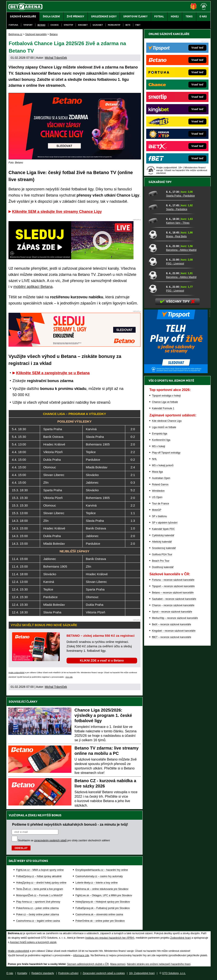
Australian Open (161, 478)
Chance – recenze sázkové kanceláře (173, 605)
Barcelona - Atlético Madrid (181, 250)
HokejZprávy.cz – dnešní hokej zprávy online (41, 883)
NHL (154, 459)
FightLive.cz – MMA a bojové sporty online (40, 870)
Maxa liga (157, 472)
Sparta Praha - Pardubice (180, 196)
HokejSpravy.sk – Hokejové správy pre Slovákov (103, 902)
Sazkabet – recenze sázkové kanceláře (174, 599)
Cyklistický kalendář (163, 535)
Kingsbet (83, 25)
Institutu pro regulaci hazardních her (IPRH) (110, 938)
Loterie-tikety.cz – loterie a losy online (97, 883)
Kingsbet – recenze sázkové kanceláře (174, 631)
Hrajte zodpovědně (17, 673)
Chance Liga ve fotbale (165, 402)
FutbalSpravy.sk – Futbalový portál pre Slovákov (103, 908)
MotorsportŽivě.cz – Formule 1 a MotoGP (39, 895)
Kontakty (22, 973)
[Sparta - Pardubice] (156, 207)
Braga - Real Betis (176, 236)
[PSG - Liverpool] (156, 261)
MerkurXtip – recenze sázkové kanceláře (175, 618)
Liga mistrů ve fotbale (164, 427)
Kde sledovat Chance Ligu (167, 421)
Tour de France (161, 504)
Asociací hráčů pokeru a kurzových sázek (33, 942)
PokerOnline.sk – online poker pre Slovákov (100, 921)
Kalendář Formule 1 (163, 408)
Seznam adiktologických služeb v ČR (88, 964)
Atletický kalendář (162, 542)
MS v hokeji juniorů (163, 465)
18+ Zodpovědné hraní (142, 973)
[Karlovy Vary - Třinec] (156, 221)
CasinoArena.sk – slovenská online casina (99, 914)
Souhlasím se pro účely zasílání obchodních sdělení (64, 840)
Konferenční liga (161, 440)
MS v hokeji (159, 446)
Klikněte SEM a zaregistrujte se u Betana (53, 373)
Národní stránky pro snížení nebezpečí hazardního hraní (159, 964)
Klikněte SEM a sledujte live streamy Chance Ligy (57, 212)
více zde (69, 677)
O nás (10, 973)
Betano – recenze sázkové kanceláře (173, 593)
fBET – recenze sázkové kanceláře (172, 637)
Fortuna (13, 25)
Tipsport (28, 25)
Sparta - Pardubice (177, 209)
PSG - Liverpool (175, 264)
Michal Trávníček (56, 58)
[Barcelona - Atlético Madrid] (156, 248)
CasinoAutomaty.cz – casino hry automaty (99, 876)
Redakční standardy (43, 973)
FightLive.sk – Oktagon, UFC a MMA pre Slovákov (104, 895)
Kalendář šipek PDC (163, 529)
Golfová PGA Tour (162, 554)
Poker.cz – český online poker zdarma (38, 914)
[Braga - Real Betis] (156, 234)
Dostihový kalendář (163, 567)
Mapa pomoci (118, 964)
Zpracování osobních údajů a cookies (104, 973)
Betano (41, 25)
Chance (55, 25)
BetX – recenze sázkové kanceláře (172, 624)
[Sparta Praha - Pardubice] (156, 194)
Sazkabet (98, 25)
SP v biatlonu (159, 516)
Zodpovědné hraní (180, 938)
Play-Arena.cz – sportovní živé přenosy (38, 902)
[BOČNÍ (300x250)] (176, 372)
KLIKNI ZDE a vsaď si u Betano (102, 660)
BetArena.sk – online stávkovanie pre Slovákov (102, 889)
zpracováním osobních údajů (50, 840)
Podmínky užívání (68, 973)
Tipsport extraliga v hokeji (166, 396)
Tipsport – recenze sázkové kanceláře (173, 586)
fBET (138, 25)
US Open (157, 497)
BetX (128, 25)
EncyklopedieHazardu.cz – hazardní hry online (102, 870)
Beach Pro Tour (161, 561)
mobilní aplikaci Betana (33, 287)
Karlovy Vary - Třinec (178, 223)
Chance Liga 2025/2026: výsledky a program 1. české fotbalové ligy (103, 715)
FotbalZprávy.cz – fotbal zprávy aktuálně (39, 876)
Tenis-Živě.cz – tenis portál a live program (40, 889)
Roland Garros (160, 484)
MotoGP (157, 510)
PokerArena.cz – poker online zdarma (37, 908)
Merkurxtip (114, 25)
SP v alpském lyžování (165, 523)
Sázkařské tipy (160, 182)
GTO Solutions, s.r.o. (174, 973)
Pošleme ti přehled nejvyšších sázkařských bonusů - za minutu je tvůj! (70, 824)
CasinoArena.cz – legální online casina (38, 921)
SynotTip (68, 25)
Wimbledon (158, 491)
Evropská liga (160, 434)
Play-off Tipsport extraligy (166, 453)
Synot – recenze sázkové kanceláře (172, 612)
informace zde (81, 955)
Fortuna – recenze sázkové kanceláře (173, 580)
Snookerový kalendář (164, 548)
